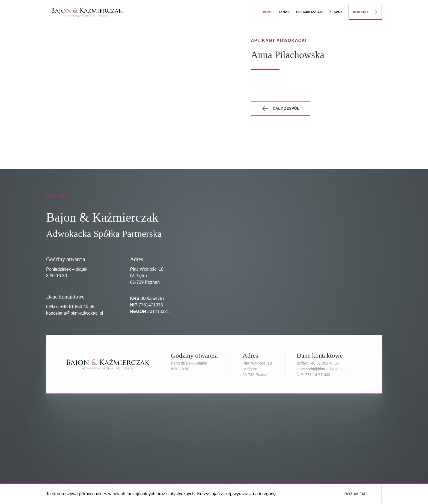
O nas (284, 12)
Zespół (336, 12)
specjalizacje (310, 12)
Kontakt (361, 12)
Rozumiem (355, 494)
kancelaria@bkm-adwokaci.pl (75, 313)
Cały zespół (280, 109)
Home (268, 12)
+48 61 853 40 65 (77, 307)
